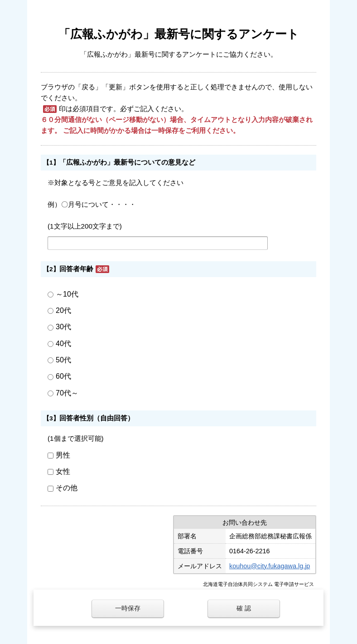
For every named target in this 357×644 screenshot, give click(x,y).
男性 (63, 455)
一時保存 (128, 608)
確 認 (244, 608)
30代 (63, 327)
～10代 (67, 294)
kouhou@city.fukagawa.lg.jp (270, 566)
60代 (63, 376)
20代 (63, 310)
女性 (63, 471)
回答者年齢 (76, 269)
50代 (63, 360)
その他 (67, 488)
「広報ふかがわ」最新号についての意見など (127, 162)
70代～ (67, 393)
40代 (63, 344)
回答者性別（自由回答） (97, 418)
